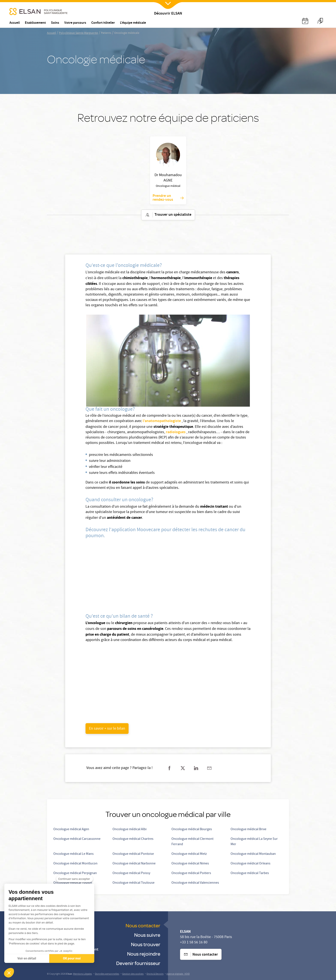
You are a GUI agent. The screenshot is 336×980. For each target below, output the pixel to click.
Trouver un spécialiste (168, 215)
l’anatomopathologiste (162, 421)
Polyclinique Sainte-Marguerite (78, 33)
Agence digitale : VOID (178, 974)
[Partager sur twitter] (183, 768)
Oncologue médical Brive (248, 830)
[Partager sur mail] (209, 768)
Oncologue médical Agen (71, 830)
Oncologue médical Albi (130, 830)
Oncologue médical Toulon (73, 883)
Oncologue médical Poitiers (191, 873)
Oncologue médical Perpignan (75, 873)
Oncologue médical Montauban (253, 854)
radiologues (176, 432)
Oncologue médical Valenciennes (195, 883)
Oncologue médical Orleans (250, 864)
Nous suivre (147, 935)
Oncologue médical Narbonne (134, 864)
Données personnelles (107, 974)
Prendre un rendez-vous (168, 198)
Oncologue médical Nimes (190, 864)
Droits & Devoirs (155, 974)
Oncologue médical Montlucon (75, 864)
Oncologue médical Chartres (133, 839)
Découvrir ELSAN (168, 14)
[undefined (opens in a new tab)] (107, 729)
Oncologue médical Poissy (131, 873)
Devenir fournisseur (138, 963)
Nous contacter (143, 925)
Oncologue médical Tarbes (250, 873)
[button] (9, 973)
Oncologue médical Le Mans (73, 854)
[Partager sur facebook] (169, 768)
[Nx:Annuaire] (305, 21)
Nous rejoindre (144, 954)
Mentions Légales (82, 974)
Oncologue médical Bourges (192, 830)
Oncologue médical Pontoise (133, 854)
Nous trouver (146, 944)
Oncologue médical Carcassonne (77, 839)
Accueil (51, 33)
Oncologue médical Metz (189, 854)
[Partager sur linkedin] (196, 768)
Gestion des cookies (133, 974)
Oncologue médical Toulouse (133, 883)
